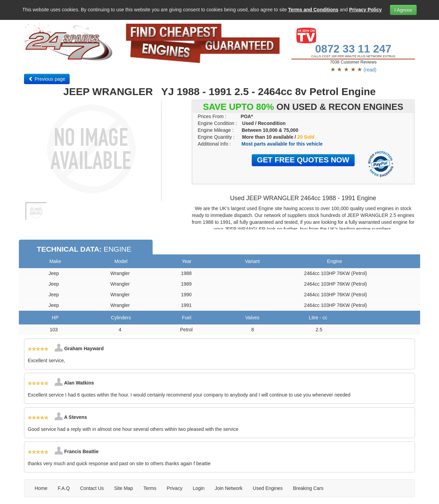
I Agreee (403, 10)
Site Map (124, 488)
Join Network (229, 488)
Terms (150, 488)
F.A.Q (64, 488)
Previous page (47, 79)
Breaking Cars (308, 488)
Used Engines (268, 488)
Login (199, 488)
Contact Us (92, 488)
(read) (370, 70)
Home (41, 488)
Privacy (175, 488)
